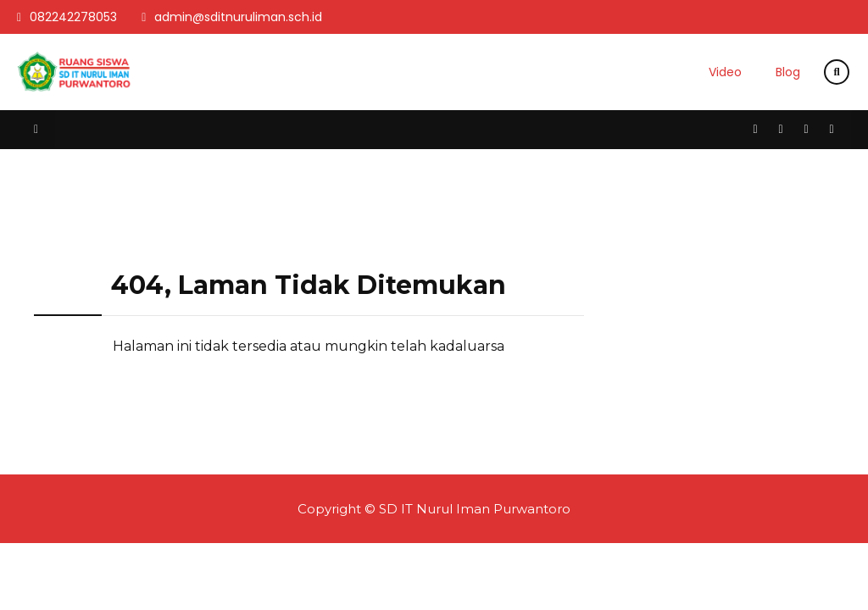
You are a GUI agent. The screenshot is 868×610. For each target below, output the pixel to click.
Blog (788, 72)
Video (725, 72)
